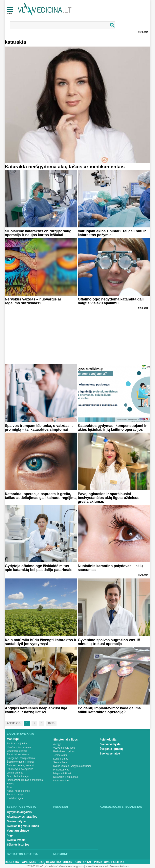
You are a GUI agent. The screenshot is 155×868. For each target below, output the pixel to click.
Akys (9, 787)
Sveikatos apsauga (22, 854)
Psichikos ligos (15, 798)
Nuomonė (61, 854)
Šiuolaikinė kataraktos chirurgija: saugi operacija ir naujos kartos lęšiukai (39, 233)
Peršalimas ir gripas (64, 751)
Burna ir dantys (15, 795)
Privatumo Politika (109, 862)
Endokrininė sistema (18, 754)
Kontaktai (83, 862)
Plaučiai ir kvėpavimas (19, 747)
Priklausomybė (61, 770)
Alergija (57, 744)
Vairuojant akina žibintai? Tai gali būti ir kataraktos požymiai (112, 233)
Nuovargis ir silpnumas (65, 777)
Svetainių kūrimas (119, 866)
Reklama (143, 32)
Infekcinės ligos (62, 781)
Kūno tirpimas (61, 759)
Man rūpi (13, 739)
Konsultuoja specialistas (121, 807)
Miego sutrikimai (62, 773)
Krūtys (10, 784)
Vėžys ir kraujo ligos (64, 748)
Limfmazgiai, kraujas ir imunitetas (25, 780)
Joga (10, 835)
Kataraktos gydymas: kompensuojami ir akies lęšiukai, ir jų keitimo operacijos (112, 428)
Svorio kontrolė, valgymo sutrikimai (72, 766)
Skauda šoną (60, 762)
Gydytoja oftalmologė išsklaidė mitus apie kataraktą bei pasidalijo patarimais (39, 568)
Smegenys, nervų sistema (21, 758)
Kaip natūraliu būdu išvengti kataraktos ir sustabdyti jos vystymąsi (41, 642)
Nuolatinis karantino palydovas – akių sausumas (110, 568)
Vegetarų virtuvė (18, 831)
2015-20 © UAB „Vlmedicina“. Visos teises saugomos (55, 866)
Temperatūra (60, 755)
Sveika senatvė (110, 753)
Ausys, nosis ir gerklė (18, 791)
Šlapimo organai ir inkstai (20, 762)
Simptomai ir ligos (65, 740)
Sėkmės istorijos (18, 845)
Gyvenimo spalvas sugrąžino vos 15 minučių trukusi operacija (109, 642)
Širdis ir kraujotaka (17, 744)
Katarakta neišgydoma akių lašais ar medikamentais (65, 167)
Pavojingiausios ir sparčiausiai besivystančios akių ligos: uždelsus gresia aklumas (108, 498)
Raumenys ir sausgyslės (20, 769)
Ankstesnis (14, 723)
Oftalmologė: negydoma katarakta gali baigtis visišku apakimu (111, 301)
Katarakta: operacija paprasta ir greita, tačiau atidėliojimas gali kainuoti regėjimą (41, 496)
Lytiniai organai (15, 773)
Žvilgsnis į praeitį (111, 749)
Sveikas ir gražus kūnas (23, 826)
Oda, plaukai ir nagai (18, 776)
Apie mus (29, 862)
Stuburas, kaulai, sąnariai (20, 765)
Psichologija (108, 740)
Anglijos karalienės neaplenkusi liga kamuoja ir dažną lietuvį (36, 710)
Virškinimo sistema (17, 751)
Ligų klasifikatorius (55, 862)
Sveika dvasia (16, 840)
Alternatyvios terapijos (22, 817)
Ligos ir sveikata (20, 734)
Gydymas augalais (19, 812)
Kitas (51, 723)
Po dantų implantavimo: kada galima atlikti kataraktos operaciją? (109, 710)
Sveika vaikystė (110, 744)
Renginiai (61, 807)
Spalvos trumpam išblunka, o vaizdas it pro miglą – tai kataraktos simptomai (39, 428)
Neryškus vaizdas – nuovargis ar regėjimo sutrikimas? (33, 301)
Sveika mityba (16, 821)
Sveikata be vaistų (22, 807)
